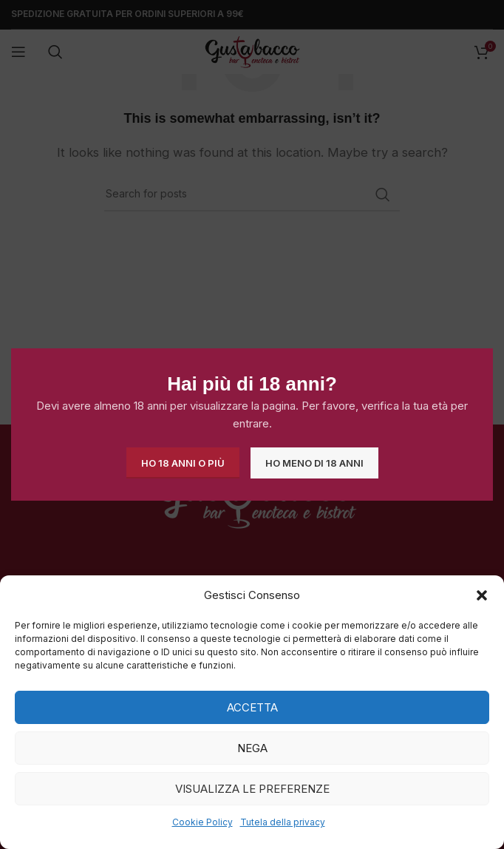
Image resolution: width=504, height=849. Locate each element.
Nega (252, 748)
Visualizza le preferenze (252, 789)
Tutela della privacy (283, 822)
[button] (482, 595)
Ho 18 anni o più (183, 462)
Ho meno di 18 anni (314, 462)
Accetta (252, 707)
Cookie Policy (202, 822)
